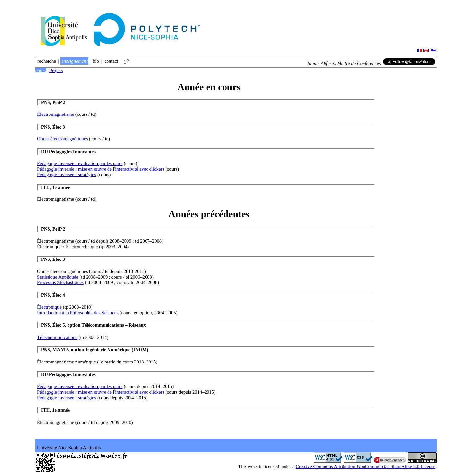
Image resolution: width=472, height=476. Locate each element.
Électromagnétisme (56, 114)
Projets (56, 71)
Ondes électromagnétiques (62, 139)
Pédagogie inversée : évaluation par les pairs (80, 163)
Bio (96, 61)
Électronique (49, 307)
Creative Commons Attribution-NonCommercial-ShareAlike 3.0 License (365, 466)
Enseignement (74, 61)
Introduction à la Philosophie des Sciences (78, 313)
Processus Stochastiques (60, 282)
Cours (41, 71)
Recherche (47, 61)
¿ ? (126, 61)
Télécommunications (57, 337)
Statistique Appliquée (58, 277)
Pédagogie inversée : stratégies (67, 175)
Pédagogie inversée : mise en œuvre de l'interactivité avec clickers (101, 169)
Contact (111, 61)
